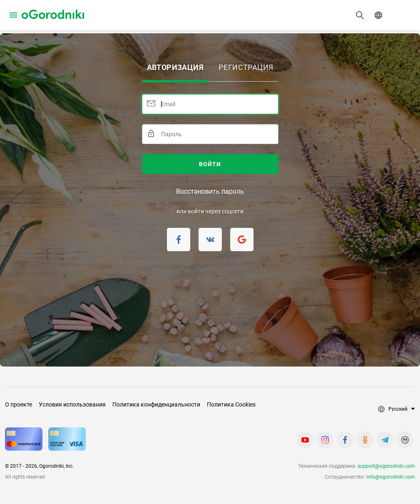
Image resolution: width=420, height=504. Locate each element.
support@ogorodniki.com (386, 466)
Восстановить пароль (210, 191)
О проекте (19, 404)
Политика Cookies (231, 404)
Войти (210, 164)
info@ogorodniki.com (391, 477)
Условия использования (72, 404)
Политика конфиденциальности (156, 404)
